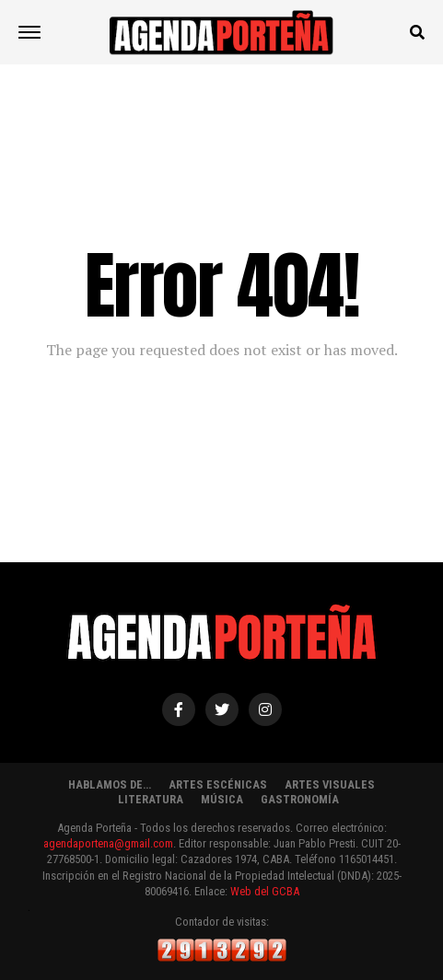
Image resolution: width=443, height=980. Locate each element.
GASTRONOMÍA (300, 799)
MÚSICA (222, 799)
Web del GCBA (265, 891)
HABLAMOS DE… (110, 784)
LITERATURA (151, 799)
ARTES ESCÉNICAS (218, 784)
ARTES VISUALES (330, 784)
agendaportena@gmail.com (108, 843)
